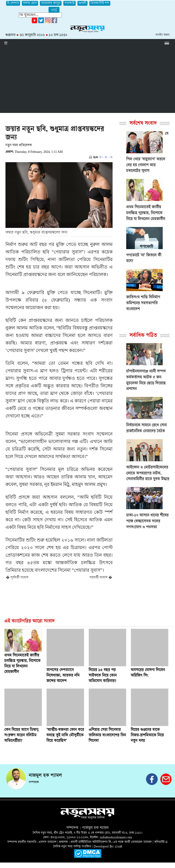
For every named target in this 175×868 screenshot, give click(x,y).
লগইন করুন (163, 35)
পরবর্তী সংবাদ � (101, 578)
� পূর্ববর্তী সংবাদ (17, 578)
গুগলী (82, 3)
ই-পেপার (13, 3)
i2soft (119, 847)
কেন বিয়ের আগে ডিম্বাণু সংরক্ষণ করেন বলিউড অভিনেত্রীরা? (21, 735)
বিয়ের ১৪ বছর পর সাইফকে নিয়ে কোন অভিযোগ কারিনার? (103, 676)
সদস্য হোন (30, 3)
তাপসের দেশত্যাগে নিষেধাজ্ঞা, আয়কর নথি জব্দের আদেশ (63, 676)
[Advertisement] (87, 81)
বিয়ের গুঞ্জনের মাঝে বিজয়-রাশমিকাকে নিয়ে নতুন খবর (147, 735)
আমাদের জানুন (51, 3)
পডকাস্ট (69, 3)
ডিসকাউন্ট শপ (100, 3)
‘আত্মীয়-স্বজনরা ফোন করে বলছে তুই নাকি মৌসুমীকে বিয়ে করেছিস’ (65, 735)
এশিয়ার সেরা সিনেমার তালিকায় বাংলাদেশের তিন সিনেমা (107, 735)
